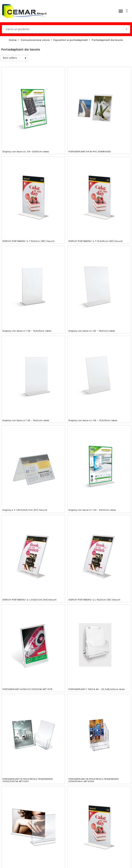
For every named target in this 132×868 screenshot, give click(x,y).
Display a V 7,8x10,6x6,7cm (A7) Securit (25, 510)
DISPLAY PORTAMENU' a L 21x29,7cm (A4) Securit (30, 600)
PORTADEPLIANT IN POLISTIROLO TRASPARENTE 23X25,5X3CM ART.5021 (28, 780)
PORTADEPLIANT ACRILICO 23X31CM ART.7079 (28, 689)
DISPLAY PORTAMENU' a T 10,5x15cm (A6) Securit (96, 241)
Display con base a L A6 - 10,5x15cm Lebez (93, 420)
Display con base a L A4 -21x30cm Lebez (26, 152)
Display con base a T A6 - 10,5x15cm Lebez (27, 331)
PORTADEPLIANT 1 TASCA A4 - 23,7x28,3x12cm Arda (97, 689)
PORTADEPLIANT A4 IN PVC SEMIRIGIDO (90, 152)
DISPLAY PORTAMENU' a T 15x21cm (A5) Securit (28, 241)
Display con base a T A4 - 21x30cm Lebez (92, 510)
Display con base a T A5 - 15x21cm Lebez (26, 420)
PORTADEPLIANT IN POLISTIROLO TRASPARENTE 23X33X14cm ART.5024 (94, 780)
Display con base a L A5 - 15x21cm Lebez (92, 331)
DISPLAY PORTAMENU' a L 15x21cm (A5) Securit (94, 600)
